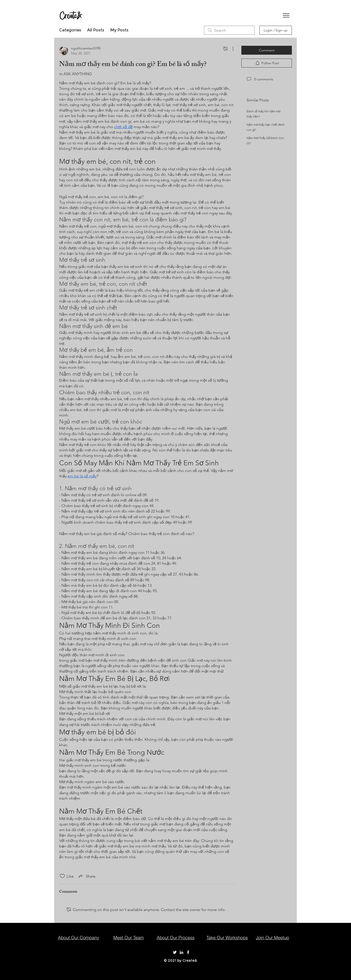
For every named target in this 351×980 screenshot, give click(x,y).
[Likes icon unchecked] (62, 876)
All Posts (96, 30)
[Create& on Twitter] (175, 952)
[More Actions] (230, 49)
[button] (286, 15)
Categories (70, 30)
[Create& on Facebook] (188, 952)
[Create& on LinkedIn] (181, 952)
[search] (229, 30)
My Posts (119, 30)
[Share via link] (87, 876)
